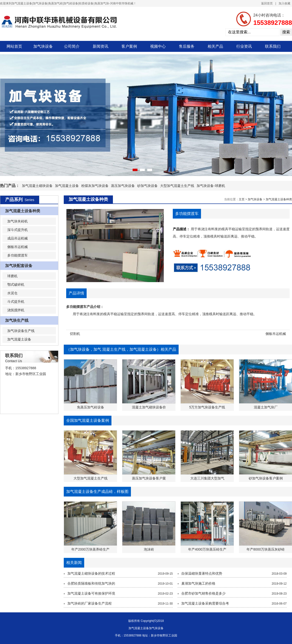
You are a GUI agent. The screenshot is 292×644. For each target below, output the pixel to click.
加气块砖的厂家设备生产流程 (90, 603)
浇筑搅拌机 (16, 310)
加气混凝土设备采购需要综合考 (205, 603)
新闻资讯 (100, 46)
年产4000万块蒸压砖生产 (207, 549)
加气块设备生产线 (21, 331)
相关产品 (215, 46)
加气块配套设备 (19, 266)
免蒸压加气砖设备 (91, 407)
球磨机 (12, 276)
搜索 (286, 32)
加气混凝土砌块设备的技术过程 (91, 573)
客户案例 (129, 46)
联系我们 (273, 46)
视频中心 (158, 46)
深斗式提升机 (18, 230)
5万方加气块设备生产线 (207, 407)
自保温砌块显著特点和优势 (202, 573)
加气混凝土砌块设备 (37, 186)
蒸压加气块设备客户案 (149, 478)
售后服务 (187, 46)
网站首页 (14, 46)
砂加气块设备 (147, 186)
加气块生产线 (17, 320)
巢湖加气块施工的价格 (198, 583)
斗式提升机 (16, 302)
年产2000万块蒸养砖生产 (90, 549)
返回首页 (267, 3)
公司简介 (72, 46)
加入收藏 (284, 3)
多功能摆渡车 (18, 255)
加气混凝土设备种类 (23, 211)
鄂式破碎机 (16, 285)
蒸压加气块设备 (123, 186)
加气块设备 (43, 46)
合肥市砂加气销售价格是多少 (203, 593)
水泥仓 (12, 293)
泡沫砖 (149, 549)
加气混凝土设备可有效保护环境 (91, 593)
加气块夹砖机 (18, 221)
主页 (242, 199)
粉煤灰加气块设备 (95, 186)
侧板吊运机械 (18, 247)
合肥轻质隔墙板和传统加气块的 (91, 583)
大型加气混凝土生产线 (177, 186)
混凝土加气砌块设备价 (149, 407)
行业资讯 (244, 46)
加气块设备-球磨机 (211, 186)
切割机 (75, 334)
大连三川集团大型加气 (207, 478)
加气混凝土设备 (67, 186)
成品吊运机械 (18, 238)
